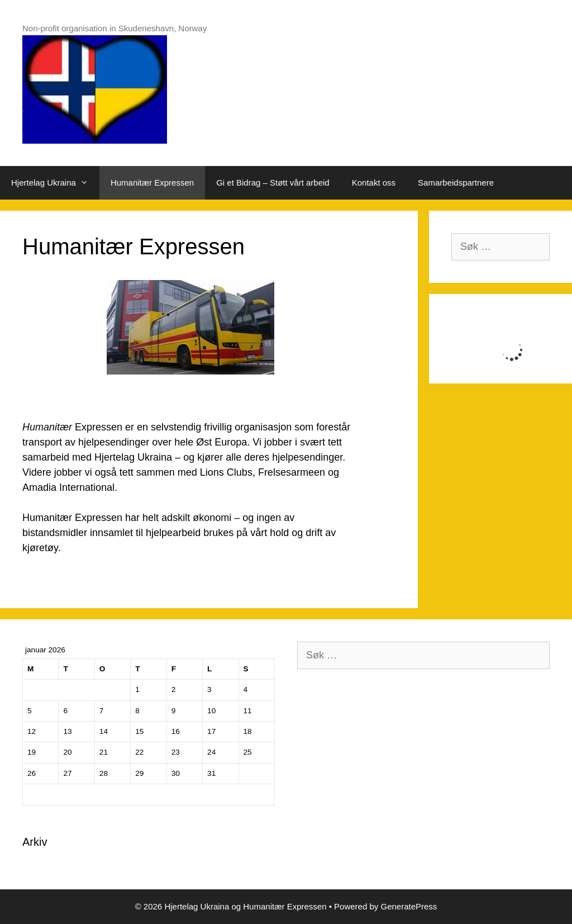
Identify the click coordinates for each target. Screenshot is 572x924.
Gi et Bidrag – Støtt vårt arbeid (273, 183)
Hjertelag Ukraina (55, 183)
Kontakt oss (374, 183)
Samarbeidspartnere (456, 183)
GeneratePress (409, 906)
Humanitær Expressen (152, 183)
